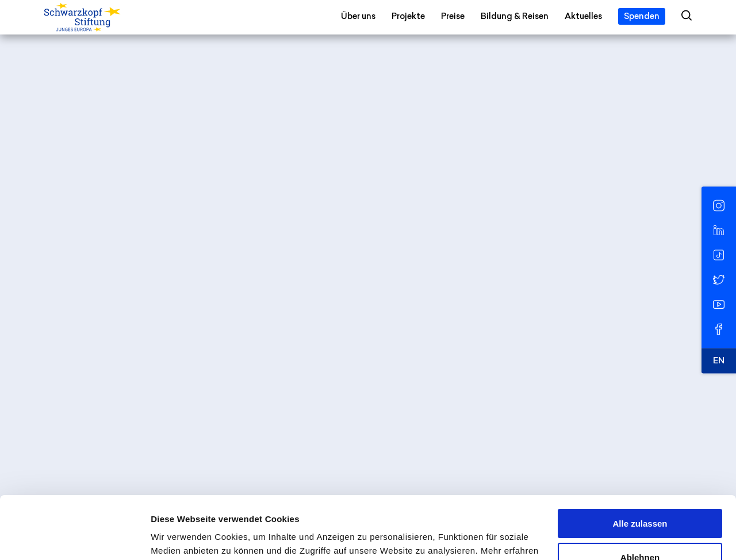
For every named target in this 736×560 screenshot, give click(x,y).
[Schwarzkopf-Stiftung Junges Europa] (106, 18)
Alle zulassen (640, 465)
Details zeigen (180, 537)
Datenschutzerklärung (259, 506)
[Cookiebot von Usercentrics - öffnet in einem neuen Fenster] (74, 538)
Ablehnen (640, 498)
